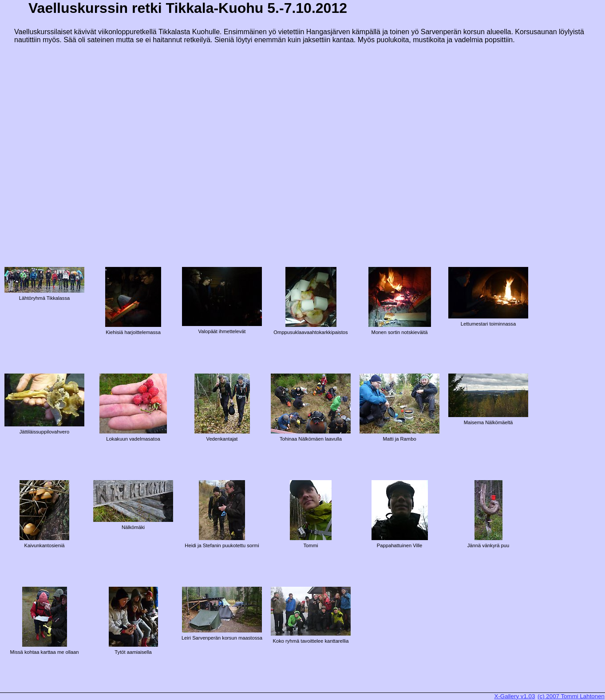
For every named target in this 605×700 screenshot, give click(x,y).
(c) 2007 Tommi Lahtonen (571, 696)
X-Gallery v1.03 (515, 696)
